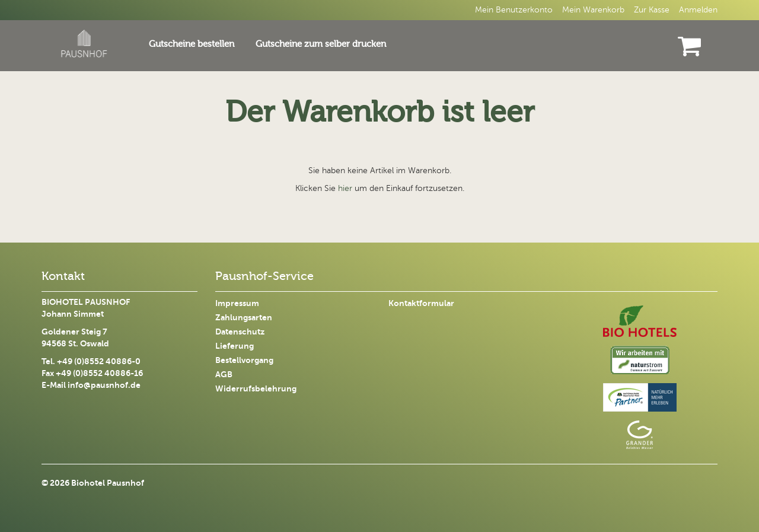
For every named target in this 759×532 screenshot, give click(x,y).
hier (345, 188)
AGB (224, 375)
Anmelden (698, 10)
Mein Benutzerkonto (514, 10)
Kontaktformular (421, 303)
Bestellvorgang (244, 360)
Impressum (237, 303)
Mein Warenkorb (593, 10)
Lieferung (235, 346)
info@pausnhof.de (104, 385)
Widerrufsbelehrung (256, 389)
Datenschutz (240, 332)
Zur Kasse (652, 10)
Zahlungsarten (244, 318)
